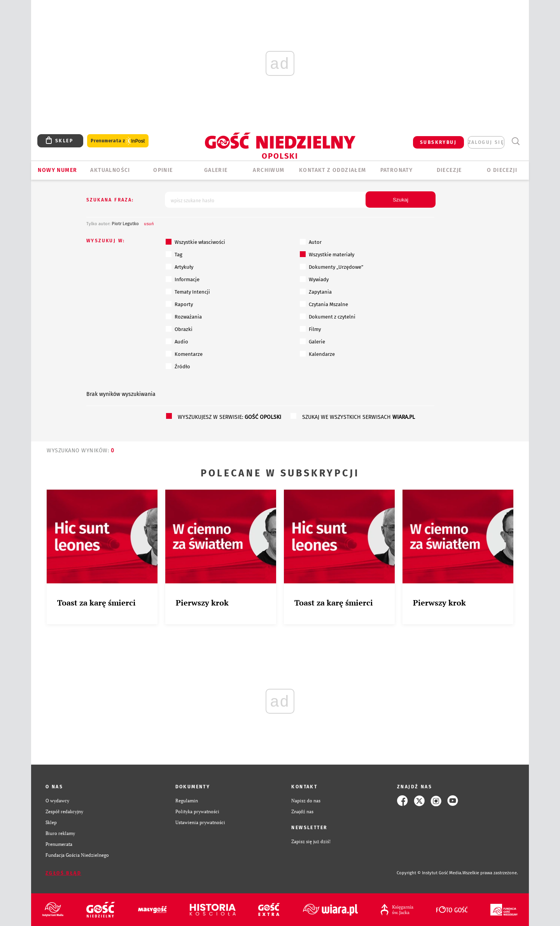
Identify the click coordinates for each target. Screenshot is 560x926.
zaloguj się (486, 142)
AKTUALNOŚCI (110, 170)
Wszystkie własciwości (195, 242)
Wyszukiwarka (515, 141)
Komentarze (184, 354)
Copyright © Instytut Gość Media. (430, 873)
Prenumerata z (118, 141)
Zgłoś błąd (63, 873)
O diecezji (502, 170)
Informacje (183, 279)
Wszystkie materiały (327, 254)
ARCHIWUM (269, 170)
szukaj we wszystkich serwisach (359, 417)
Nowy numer (57, 170)
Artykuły (179, 267)
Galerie (312, 341)
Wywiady (314, 279)
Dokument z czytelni (328, 317)
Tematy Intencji (188, 292)
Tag (174, 254)
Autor (311, 242)
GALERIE (216, 170)
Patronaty (397, 170)
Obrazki (179, 329)
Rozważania (184, 317)
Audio (177, 341)
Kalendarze (317, 354)
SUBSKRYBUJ (438, 142)
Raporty (179, 304)
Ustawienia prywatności (200, 822)
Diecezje (449, 170)
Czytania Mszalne (324, 304)
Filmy (310, 329)
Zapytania (316, 292)
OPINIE (163, 170)
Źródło (178, 366)
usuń (149, 224)
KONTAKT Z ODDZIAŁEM (333, 170)
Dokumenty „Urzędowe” (332, 267)
